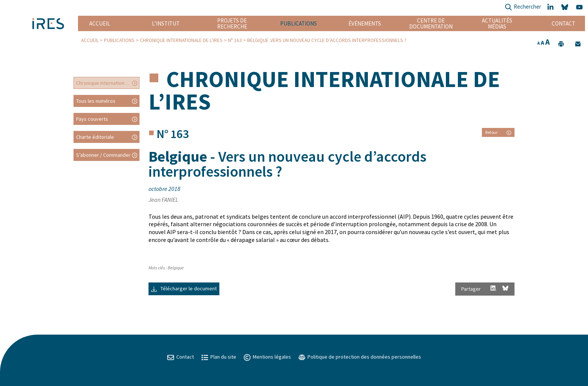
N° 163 (235, 40)
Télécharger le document (184, 288)
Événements (365, 23)
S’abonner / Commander (103, 155)
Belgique (176, 268)
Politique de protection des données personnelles (360, 357)
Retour (498, 132)
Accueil (100, 23)
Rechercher (523, 7)
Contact (563, 23)
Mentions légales (267, 357)
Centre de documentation (431, 23)
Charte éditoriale (95, 137)
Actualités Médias (497, 23)
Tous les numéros (96, 101)
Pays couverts (92, 119)
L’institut (166, 23)
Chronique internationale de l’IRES (181, 40)
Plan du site (219, 357)
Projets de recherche (232, 23)
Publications (298, 23)
